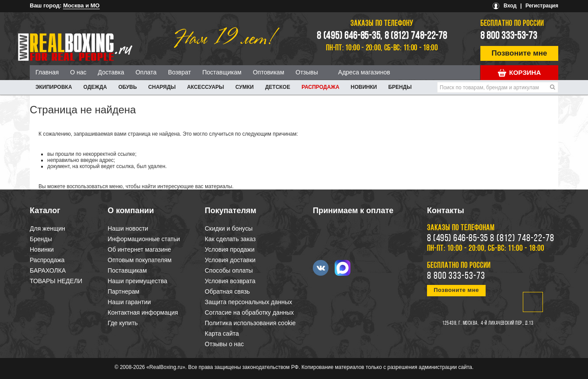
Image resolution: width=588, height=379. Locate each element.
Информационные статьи (144, 239)
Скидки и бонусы (229, 228)
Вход (510, 6)
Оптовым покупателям (140, 260)
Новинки (364, 87)
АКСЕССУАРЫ (205, 87)
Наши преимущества (137, 281)
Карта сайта (222, 333)
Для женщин (47, 228)
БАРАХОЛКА (48, 270)
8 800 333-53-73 (509, 36)
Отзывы (307, 72)
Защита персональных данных (248, 302)
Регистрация (542, 6)
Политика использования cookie (250, 323)
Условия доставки (230, 260)
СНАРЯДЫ (162, 87)
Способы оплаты (229, 270)
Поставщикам (222, 72)
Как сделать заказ (230, 239)
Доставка (111, 72)
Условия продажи (230, 249)
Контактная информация (143, 312)
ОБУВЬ (127, 87)
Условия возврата (230, 281)
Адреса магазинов (364, 72)
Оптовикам (269, 72)
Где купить (123, 323)
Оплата (146, 72)
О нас (78, 72)
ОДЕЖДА (95, 87)
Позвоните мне (520, 53)
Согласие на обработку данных (249, 312)
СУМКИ (245, 87)
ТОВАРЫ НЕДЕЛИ (56, 281)
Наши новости (128, 228)
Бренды (400, 87)
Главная (47, 72)
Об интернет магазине (139, 249)
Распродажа (320, 87)
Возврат (180, 72)
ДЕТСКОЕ (278, 87)
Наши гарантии (129, 302)
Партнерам (123, 291)
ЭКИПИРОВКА (54, 87)
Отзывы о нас (224, 344)
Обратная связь (227, 291)
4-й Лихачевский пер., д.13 (507, 323)
